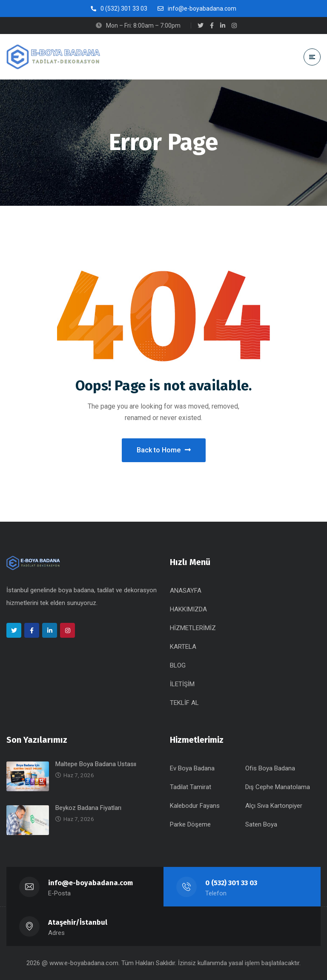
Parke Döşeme (190, 824)
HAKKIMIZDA (188, 609)
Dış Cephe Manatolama (278, 787)
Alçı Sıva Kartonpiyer (274, 806)
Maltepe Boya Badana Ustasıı (96, 764)
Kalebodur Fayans (195, 806)
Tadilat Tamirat (191, 787)
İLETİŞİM (182, 684)
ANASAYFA (186, 591)
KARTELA (183, 647)
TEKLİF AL (184, 703)
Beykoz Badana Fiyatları (88, 808)
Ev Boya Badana (192, 768)
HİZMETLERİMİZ (193, 628)
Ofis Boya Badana (270, 768)
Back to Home (164, 450)
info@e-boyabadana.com (91, 883)
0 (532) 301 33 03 (231, 883)
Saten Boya (261, 824)
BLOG (178, 665)
